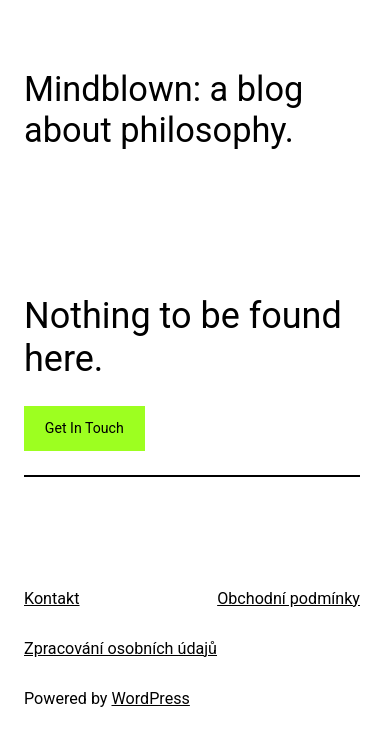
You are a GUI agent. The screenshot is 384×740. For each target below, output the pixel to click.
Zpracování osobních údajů (120, 648)
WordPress (151, 698)
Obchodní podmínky (288, 598)
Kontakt (52, 598)
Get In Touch (84, 428)
